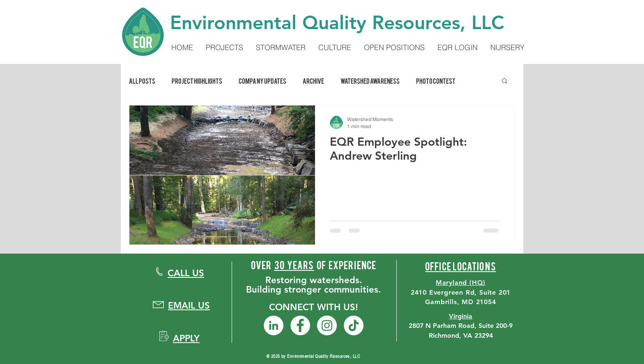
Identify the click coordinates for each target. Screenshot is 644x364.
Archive (313, 80)
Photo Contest (436, 80)
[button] (505, 81)
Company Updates (262, 80)
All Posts (142, 80)
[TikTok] (354, 325)
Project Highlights (197, 80)
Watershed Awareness (370, 80)
